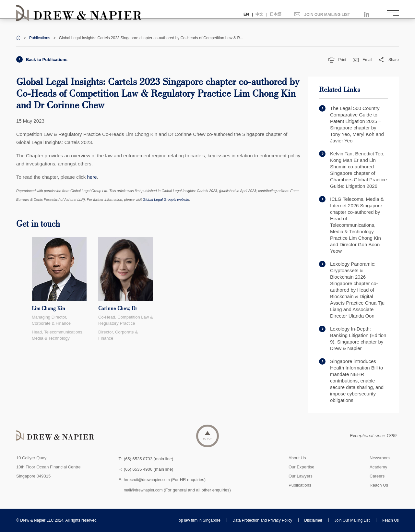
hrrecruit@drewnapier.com (149, 480)
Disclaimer (313, 520)
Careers (377, 476)
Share (389, 60)
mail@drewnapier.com (145, 490)
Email (362, 60)
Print (337, 60)
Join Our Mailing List (352, 520)
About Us (297, 458)
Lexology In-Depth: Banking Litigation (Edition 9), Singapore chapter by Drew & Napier (353, 338)
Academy (378, 467)
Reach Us (379, 485)
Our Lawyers (301, 476)
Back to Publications (42, 60)
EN (246, 14)
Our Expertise (301, 467)
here (92, 177)
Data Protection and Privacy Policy (262, 520)
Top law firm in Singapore (199, 520)
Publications (40, 38)
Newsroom (380, 458)
